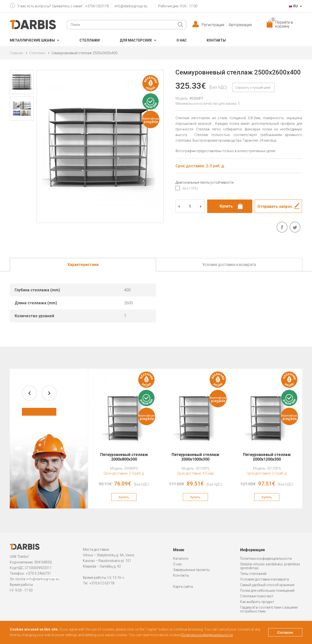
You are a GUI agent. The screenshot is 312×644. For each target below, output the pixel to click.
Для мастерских (136, 40)
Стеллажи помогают (257, 596)
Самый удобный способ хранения (267, 585)
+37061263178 (97, 6)
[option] (124, 439)
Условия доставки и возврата (264, 579)
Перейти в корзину (282, 24)
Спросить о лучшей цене (253, 88)
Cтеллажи (90, 40)
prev (29, 393)
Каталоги (181, 559)
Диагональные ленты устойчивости (205, 182)
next (49, 393)
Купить (124, 497)
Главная (16, 53)
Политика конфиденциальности (266, 559)
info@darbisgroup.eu (131, 6)
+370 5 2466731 (39, 573)
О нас (182, 40)
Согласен (285, 633)
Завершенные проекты (191, 570)
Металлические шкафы (32, 40)
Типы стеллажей (253, 574)
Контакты (216, 40)
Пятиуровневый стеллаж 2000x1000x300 (195, 457)
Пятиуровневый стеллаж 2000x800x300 (124, 457)
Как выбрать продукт (257, 602)
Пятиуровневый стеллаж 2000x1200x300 (267, 457)
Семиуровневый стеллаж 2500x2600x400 (84, 53)
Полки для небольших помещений (267, 591)
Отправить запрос (275, 206)
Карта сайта (183, 587)
